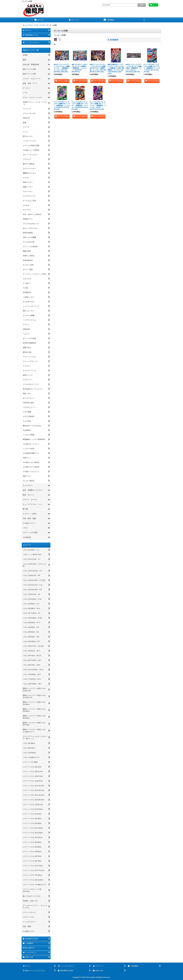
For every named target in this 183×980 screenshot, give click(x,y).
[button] (144, 20)
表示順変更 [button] (113, 40)
